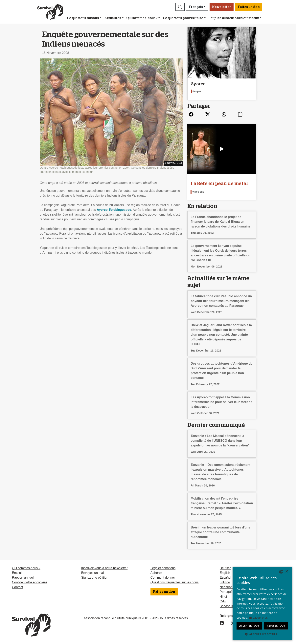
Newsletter (222, 7)
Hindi (223, 597)
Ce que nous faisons (83, 18)
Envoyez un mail (93, 573)
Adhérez (156, 573)
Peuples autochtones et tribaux (234, 18)
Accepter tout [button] (249, 626)
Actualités (113, 18)
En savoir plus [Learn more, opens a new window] (258, 618)
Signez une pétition (95, 578)
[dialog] (262, 603)
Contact (17, 587)
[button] (180, 7)
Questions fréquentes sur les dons (175, 582)
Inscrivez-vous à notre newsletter (104, 568)
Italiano (225, 582)
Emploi (17, 573)
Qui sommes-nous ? (142, 18)
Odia (223, 601)
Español (225, 578)
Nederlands (228, 587)
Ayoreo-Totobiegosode (114, 210)
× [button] (287, 572)
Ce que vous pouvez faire (183, 18)
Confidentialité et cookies (30, 582)
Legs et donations (163, 568)
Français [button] (196, 7)
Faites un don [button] (249, 7)
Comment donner (163, 578)
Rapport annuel (23, 578)
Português (227, 592)
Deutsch (226, 568)
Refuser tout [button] (276, 626)
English (225, 573)
